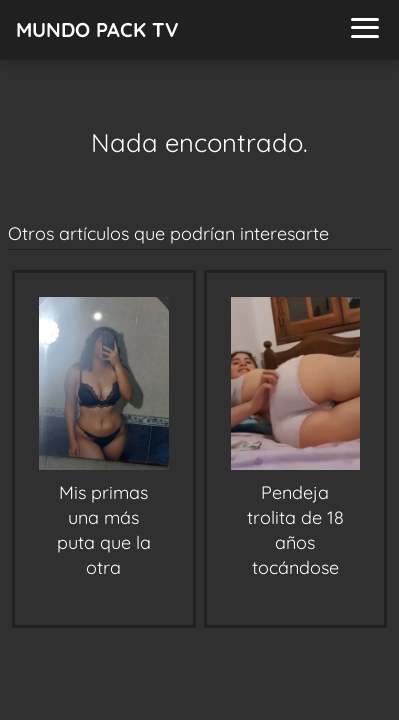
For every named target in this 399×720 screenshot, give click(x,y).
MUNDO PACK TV (97, 29)
